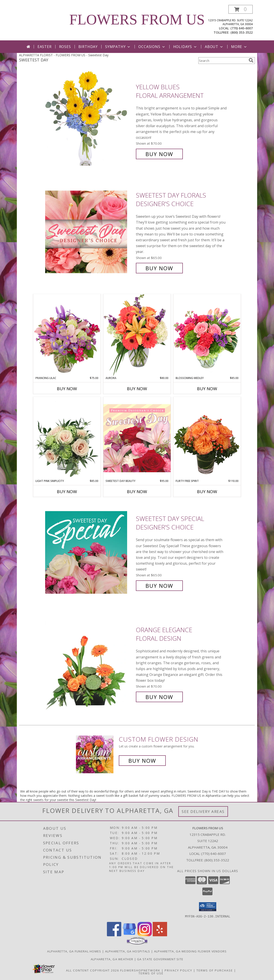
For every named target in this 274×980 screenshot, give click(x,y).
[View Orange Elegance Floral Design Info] (89, 663)
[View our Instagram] (145, 935)
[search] (251, 60)
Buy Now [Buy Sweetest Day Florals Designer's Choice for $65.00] (159, 268)
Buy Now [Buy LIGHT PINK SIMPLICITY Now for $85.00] (67, 492)
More (239, 47)
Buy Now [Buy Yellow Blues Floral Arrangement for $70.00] (159, 154)
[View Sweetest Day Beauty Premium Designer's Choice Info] (137, 438)
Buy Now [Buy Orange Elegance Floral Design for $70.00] (159, 697)
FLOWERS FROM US (137, 20)
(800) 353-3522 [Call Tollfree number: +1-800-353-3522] (217, 860)
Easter (45, 47)
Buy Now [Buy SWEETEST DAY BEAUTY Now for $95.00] (137, 492)
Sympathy (118, 47)
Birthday (88, 47)
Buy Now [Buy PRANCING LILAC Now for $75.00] (67, 389)
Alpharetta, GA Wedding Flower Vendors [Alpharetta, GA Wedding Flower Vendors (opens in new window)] (190, 951)
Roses (65, 47)
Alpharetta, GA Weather (112, 959)
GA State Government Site (160, 959)
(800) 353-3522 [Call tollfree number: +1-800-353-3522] (242, 32)
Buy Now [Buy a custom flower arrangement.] (142, 761)
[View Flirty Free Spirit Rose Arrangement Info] (207, 438)
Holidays (185, 47)
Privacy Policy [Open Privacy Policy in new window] (178, 970)
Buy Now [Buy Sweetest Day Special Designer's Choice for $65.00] (159, 586)
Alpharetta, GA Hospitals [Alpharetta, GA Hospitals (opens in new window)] (128, 951)
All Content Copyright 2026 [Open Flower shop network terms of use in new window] (93, 970)
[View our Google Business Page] (129, 935)
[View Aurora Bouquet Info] (137, 335)
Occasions (152, 47)
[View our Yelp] (160, 935)
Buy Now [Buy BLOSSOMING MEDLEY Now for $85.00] (207, 389)
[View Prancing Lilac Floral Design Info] (67, 335)
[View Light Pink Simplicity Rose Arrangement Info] (67, 438)
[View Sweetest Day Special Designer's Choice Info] (89, 552)
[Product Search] (223, 61)
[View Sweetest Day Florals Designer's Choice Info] (89, 232)
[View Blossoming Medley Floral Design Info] (207, 335)
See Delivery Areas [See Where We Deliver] (203, 811)
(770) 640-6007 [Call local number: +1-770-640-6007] (242, 28)
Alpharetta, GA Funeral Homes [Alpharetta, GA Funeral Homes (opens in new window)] (74, 951)
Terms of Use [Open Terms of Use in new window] (151, 973)
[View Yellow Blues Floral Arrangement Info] (89, 121)
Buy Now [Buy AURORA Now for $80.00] (137, 389)
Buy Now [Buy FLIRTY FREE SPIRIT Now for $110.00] (207, 492)
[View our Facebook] (114, 935)
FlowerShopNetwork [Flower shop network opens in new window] (140, 970)
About (214, 47)
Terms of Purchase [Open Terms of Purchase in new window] (215, 970)
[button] (241, 9)
